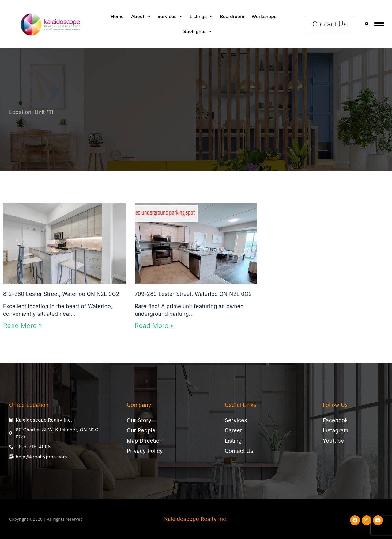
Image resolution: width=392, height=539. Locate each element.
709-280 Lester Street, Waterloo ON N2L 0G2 (193, 294)
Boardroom (232, 16)
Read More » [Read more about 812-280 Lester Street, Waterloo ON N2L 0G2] (23, 326)
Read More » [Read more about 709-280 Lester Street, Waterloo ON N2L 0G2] (154, 326)
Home (117, 16)
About (141, 17)
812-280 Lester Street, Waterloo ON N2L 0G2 (61, 294)
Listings (201, 17)
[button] (367, 24)
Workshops (264, 16)
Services (170, 17)
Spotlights (197, 32)
